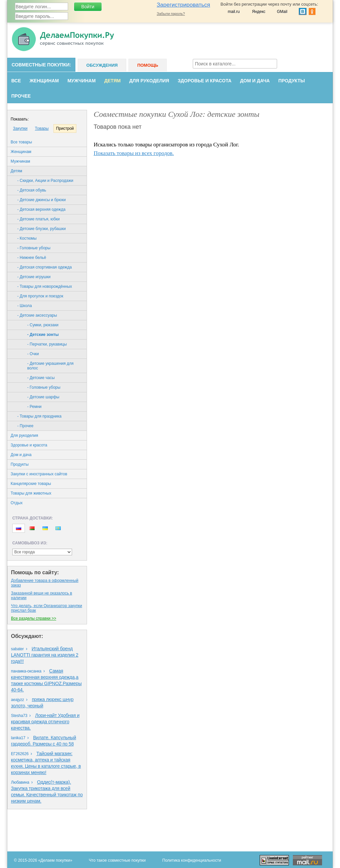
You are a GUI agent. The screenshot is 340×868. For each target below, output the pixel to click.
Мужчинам (82, 81)
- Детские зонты (43, 335)
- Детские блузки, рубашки (42, 229)
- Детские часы (41, 378)
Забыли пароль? (171, 14)
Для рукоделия (149, 81)
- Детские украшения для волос (50, 366)
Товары (42, 128)
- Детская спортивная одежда (44, 267)
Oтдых (17, 503)
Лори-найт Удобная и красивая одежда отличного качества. (45, 722)
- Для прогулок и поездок (40, 296)
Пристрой (65, 128)
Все (16, 81)
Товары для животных (31, 493)
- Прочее (25, 426)
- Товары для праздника (39, 416)
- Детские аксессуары (37, 315)
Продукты (292, 81)
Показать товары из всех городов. (134, 153)
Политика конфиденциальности (192, 860)
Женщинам (44, 81)
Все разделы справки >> (34, 618)
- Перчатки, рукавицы (47, 344)
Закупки (20, 128)
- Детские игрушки (34, 277)
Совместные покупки (41, 65)
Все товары (21, 142)
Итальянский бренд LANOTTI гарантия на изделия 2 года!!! (45, 655)
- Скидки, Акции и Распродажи (45, 181)
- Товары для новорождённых (45, 286)
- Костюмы (27, 238)
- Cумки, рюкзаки (43, 325)
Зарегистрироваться (183, 5)
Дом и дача (255, 81)
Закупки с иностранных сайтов (39, 474)
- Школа (25, 306)
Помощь (148, 65)
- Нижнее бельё (32, 258)
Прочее (21, 96)
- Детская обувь (32, 190)
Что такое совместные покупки (117, 860)
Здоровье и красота (205, 81)
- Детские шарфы (43, 397)
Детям (112, 81)
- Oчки (33, 354)
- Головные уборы (34, 248)
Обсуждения (102, 65)
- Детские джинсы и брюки (42, 200)
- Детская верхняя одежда (41, 209)
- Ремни (34, 407)
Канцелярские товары (31, 484)
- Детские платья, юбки (39, 219)
